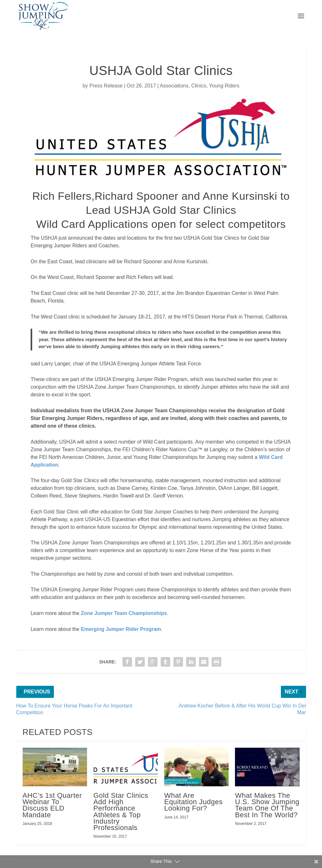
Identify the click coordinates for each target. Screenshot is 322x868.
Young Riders (224, 86)
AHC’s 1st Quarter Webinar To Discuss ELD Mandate (52, 805)
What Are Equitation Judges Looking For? (193, 802)
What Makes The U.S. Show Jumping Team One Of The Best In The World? (267, 805)
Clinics (199, 86)
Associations (174, 86)
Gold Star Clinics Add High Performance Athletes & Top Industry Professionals (121, 812)
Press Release (106, 86)
